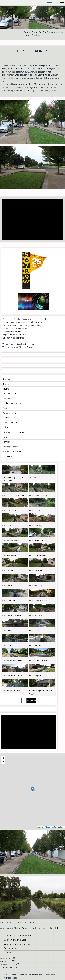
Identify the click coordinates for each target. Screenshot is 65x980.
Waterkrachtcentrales (12, 451)
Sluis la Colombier (37, 556)
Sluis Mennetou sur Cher (13, 676)
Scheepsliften (9, 418)
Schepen (4, 958)
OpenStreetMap (51, 827)
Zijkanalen (7, 456)
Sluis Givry (7, 646)
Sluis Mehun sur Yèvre (12, 616)
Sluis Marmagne (9, 601)
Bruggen (6, 384)
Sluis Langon (35, 676)
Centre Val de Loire (47, 75)
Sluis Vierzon (35, 646)
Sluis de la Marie (37, 616)
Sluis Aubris (35, 477)
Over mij (7, 952)
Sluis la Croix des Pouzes (13, 496)
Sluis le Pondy (36, 526)
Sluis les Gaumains (25, 344)
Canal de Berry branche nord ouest (30, 319)
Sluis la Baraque (9, 511)
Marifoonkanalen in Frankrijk (17, 944)
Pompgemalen (9, 413)
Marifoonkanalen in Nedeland (17, 936)
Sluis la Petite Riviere (39, 601)
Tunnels (6, 442)
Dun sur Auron (36, 541)
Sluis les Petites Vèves (12, 661)
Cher (17, 75)
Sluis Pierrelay (36, 586)
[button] (32, 789)
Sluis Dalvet (35, 631)
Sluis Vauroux (35, 571)
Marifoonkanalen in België (16, 940)
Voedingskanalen (10, 447)
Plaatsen (6, 408)
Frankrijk (22, 338)
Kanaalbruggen (9, 394)
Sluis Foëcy (7, 631)
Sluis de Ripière (26, 347)
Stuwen (6, 437)
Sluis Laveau (35, 511)
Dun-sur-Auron (22, 328)
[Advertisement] (32, 219)
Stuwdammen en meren (14, 432)
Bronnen (6, 379)
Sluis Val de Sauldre (11, 691)
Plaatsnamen (10, 948)
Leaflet (40, 827)
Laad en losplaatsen (12, 403)
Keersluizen (8, 398)
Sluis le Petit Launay (38, 661)
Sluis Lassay (7, 571)
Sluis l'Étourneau (10, 586)
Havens (6, 389)
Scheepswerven (10, 423)
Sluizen (6, 427)
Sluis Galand (7, 526)
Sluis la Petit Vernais (38, 496)
